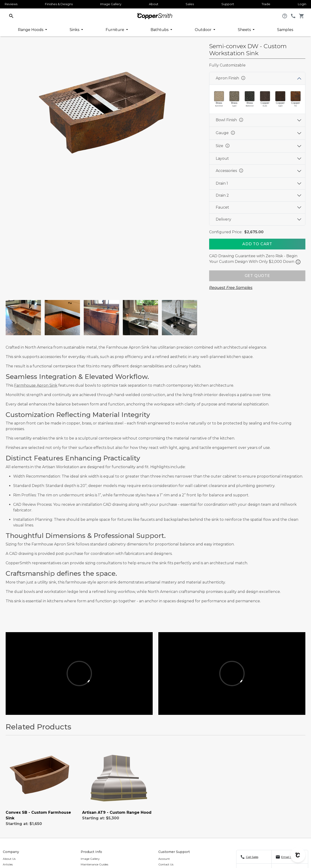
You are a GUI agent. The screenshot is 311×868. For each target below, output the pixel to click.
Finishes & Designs (59, 4)
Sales (190, 4)
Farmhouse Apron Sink (36, 385)
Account (164, 859)
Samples (285, 30)
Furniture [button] (115, 30)
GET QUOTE (257, 276)
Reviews (11, 4)
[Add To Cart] (257, 244)
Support (228, 4)
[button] (11, 16)
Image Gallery (111, 4)
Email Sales (289, 857)
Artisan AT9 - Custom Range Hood (117, 812)
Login (302, 4)
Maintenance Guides (94, 864)
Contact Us (166, 864)
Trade (266, 4)
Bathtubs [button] (160, 30)
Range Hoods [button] (31, 30)
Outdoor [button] (204, 30)
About (154, 4)
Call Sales (252, 857)
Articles (8, 864)
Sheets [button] (245, 30)
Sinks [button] (75, 30)
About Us (9, 859)
